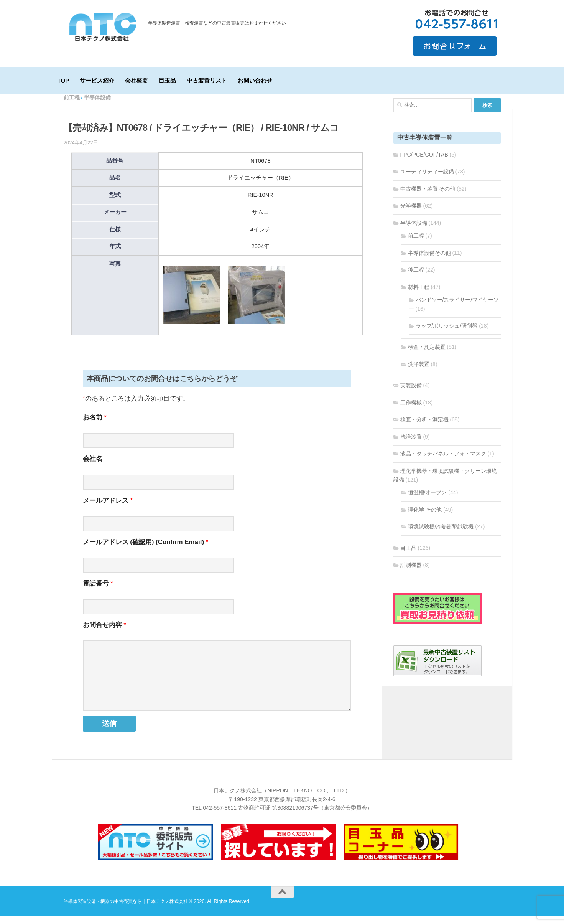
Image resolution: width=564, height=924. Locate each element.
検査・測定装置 (427, 355)
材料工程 (419, 295)
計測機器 (411, 573)
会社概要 (136, 80)
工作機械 (411, 410)
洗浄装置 (419, 372)
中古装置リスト (207, 80)
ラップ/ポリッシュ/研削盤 (447, 333)
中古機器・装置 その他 (428, 196)
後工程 (416, 277)
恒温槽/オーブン (428, 500)
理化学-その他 (425, 517)
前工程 (72, 105)
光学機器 (411, 213)
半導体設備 (97, 105)
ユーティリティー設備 (427, 179)
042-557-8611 (220, 815)
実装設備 (411, 393)
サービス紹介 (97, 80)
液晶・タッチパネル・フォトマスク (443, 461)
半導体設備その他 (429, 261)
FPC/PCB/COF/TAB (424, 162)
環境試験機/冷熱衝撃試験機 (441, 534)
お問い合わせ (255, 80)
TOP (63, 80)
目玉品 (167, 80)
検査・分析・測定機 (424, 427)
